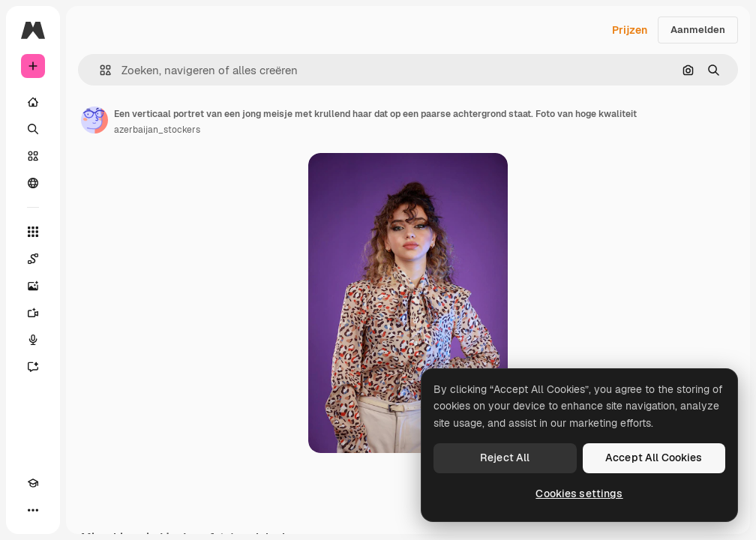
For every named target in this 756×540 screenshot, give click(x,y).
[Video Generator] (33, 313)
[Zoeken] (33, 129)
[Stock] (33, 156)
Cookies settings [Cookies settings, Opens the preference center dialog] (579, 493)
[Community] (33, 183)
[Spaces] (33, 259)
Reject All (505, 457)
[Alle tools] (33, 232)
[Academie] (33, 483)
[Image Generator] (33, 286)
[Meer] (33, 510)
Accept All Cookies (654, 457)
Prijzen (630, 30)
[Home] (33, 102)
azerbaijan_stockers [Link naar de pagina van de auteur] (157, 130)
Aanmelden (698, 30)
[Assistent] (33, 367)
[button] (99, 70)
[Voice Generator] (33, 340)
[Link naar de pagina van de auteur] (94, 120)
